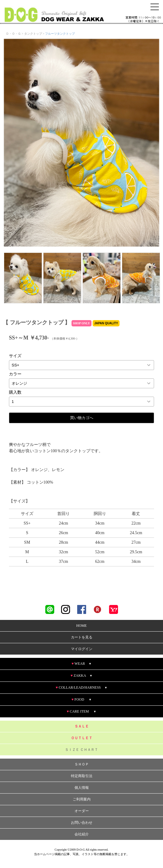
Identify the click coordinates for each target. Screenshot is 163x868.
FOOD (82, 699)
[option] (81, 143)
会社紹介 (82, 834)
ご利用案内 (82, 799)
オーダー (82, 811)
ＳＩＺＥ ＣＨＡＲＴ (81, 750)
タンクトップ (33, 34)
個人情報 (82, 788)
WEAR (81, 664)
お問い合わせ (82, 823)
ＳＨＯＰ (82, 764)
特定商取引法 (82, 776)
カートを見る (82, 637)
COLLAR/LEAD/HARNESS (81, 687)
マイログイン (82, 649)
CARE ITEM (81, 711)
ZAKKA (81, 676)
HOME (81, 626)
